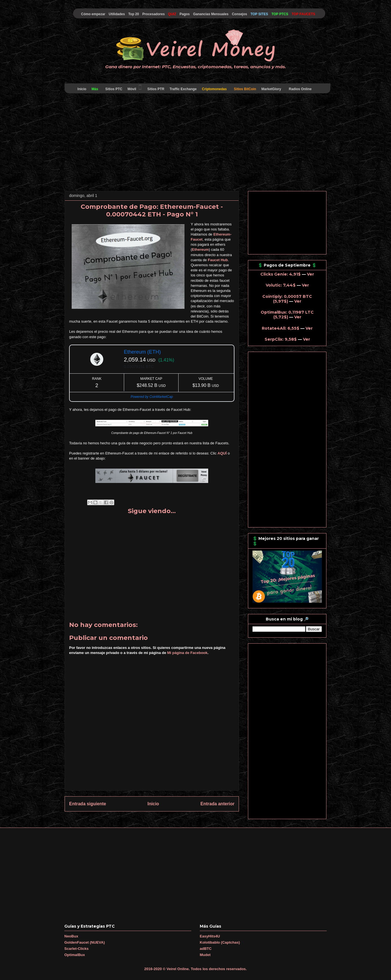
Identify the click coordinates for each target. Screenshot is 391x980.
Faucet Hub (218, 260)
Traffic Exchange (183, 89)
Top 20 (134, 14)
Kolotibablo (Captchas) (220, 942)
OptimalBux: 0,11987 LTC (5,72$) (287, 315)
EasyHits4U (210, 936)
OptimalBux (75, 955)
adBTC (206, 949)
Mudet (205, 955)
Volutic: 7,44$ (281, 285)
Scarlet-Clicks (76, 949)
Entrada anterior (218, 804)
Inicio (82, 89)
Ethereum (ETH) (142, 352)
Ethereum (200, 250)
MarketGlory (271, 89)
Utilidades (117, 14)
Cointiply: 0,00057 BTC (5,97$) (287, 299)
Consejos (240, 14)
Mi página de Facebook (187, 653)
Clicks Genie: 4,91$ (281, 274)
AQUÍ (222, 453)
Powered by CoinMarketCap (152, 397)
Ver (310, 274)
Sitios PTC (114, 89)
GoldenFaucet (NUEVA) (85, 942)
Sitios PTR (156, 89)
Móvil (135, 88)
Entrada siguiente (88, 804)
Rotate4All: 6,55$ (281, 328)
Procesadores (153, 14)
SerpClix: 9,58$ (281, 339)
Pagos (184, 14)
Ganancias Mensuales (211, 14)
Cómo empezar (93, 14)
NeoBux (71, 936)
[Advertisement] (195, 143)
